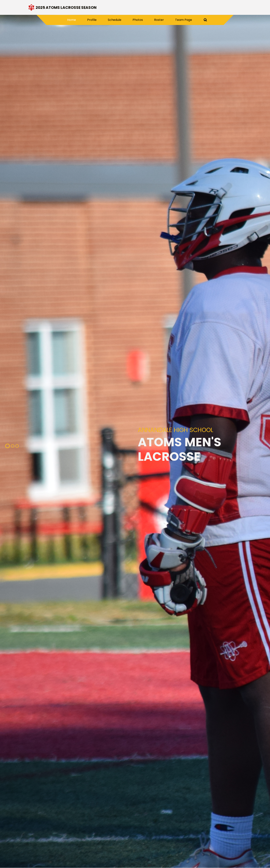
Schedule (115, 20)
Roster (159, 20)
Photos (138, 20)
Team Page (184, 20)
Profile (92, 20)
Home (74, 20)
